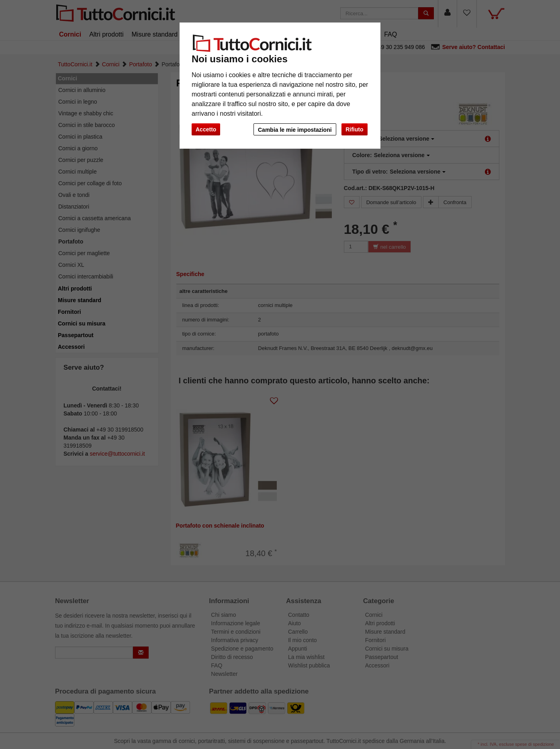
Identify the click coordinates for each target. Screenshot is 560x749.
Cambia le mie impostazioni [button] (294, 130)
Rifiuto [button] (354, 129)
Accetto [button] (206, 129)
